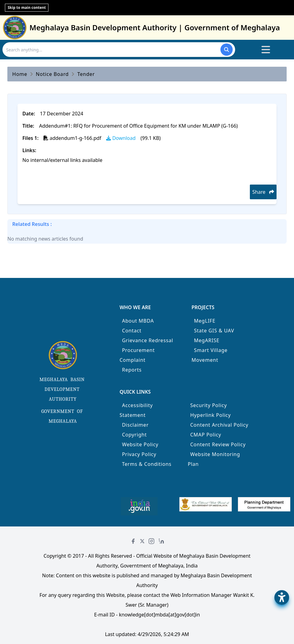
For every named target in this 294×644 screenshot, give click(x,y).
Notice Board (52, 74)
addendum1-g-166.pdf (72, 138)
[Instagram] (151, 541)
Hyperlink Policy (210, 415)
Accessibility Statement (136, 410)
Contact (132, 331)
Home (20, 74)
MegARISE (207, 340)
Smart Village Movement (210, 355)
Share (263, 192)
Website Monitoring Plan (214, 459)
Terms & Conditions (147, 464)
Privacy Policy (139, 454)
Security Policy (208, 405)
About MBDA (138, 321)
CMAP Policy (206, 435)
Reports (132, 370)
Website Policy (140, 444)
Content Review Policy (218, 444)
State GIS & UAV (214, 331)
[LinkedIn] (161, 541)
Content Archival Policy (219, 425)
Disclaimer (135, 425)
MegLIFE (205, 321)
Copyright (134, 435)
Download (121, 138)
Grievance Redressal (148, 340)
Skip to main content (27, 7)
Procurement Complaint (137, 355)
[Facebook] (133, 541)
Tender (86, 74)
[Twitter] (142, 541)
